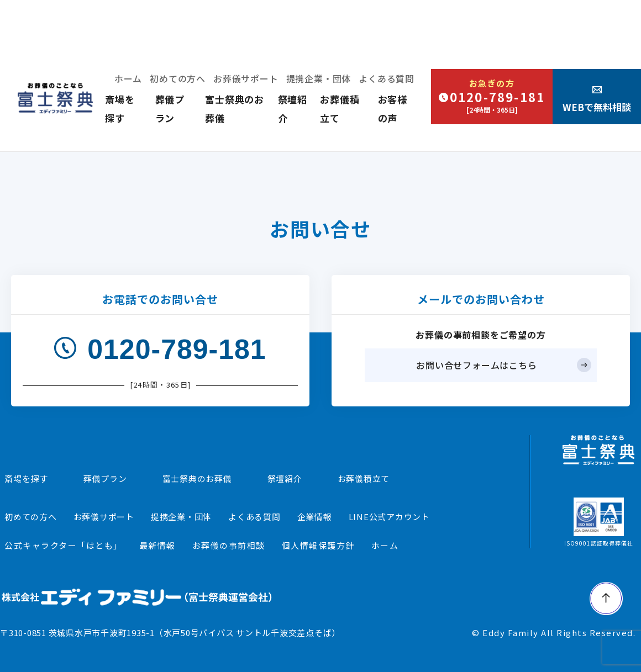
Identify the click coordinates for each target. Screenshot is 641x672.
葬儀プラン (105, 478)
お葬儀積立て (364, 478)
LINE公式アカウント (389, 517)
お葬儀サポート (246, 78)
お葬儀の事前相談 (229, 545)
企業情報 (315, 517)
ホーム (128, 78)
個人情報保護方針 (318, 545)
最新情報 (157, 545)
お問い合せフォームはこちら (476, 365)
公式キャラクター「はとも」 (64, 545)
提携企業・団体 (319, 78)
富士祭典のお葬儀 (197, 478)
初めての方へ (178, 78)
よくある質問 (387, 78)
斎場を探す (26, 478)
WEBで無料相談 (597, 99)
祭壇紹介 (285, 478)
